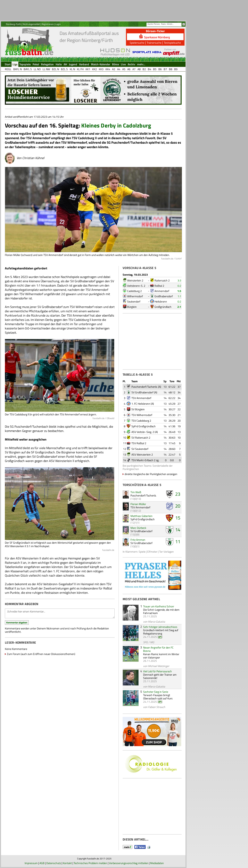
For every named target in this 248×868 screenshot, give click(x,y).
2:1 (179, 307)
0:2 (179, 286)
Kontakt (67, 863)
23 (178, 494)
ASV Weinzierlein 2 (142, 454)
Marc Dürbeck (138, 528)
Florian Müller (138, 504)
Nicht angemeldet (31, 24)
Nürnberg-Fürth (13, 24)
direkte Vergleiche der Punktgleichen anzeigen (151, 474)
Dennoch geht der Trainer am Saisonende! (160, 676)
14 (178, 530)
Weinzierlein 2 (135, 280)
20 (178, 506)
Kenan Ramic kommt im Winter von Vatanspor (161, 656)
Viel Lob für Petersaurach (157, 671)
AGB (42, 863)
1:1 (179, 296)
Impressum (31, 863)
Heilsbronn (161, 301)
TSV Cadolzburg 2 (141, 421)
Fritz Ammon (138, 540)
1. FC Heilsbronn (141, 404)
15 (178, 518)
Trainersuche (154, 43)
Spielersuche (137, 43)
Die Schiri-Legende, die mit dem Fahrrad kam (161, 611)
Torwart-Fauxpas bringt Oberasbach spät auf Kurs (158, 697)
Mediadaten (157, 863)
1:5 (179, 291)
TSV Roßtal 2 (139, 443)
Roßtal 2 (159, 286)
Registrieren (48, 24)
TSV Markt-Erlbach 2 (143, 460)
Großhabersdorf (164, 296)
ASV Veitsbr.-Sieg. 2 (143, 432)
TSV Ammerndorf (141, 398)
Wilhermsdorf (135, 296)
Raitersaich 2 (162, 280)
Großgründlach (163, 307)
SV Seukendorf (140, 449)
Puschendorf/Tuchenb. (144, 387)
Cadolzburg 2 (134, 291)
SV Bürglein (138, 409)
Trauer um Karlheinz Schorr (159, 606)
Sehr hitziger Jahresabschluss (160, 627)
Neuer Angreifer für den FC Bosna (158, 649)
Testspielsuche (172, 43)
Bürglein (132, 307)
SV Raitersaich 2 (141, 438)
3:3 (179, 280)
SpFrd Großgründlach (144, 426)
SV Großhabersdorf (142, 392)
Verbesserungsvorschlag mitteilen (129, 863)
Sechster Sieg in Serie (156, 692)
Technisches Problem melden (90, 863)
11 (178, 542)
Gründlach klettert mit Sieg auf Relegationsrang (161, 632)
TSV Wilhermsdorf (142, 415)
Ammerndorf (162, 291)
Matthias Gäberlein (141, 516)
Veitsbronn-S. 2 (136, 286)
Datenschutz (54, 863)
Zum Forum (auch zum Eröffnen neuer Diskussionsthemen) (41, 654)
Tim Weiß (136, 492)
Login (58, 24)
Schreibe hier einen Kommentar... (60, 613)
